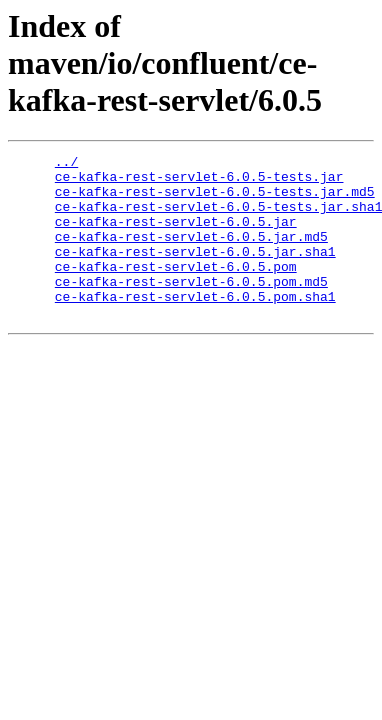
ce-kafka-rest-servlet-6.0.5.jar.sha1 (195, 272)
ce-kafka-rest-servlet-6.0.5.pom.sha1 (195, 326)
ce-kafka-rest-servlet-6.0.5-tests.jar (199, 182)
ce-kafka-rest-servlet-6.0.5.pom (176, 290)
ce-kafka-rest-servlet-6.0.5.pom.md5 (191, 308)
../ (66, 164)
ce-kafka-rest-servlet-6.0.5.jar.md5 (191, 254)
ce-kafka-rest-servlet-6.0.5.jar (176, 236)
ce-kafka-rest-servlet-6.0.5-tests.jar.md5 (215, 200)
